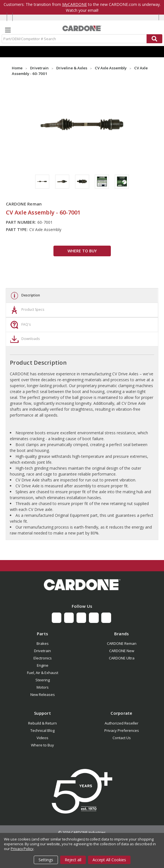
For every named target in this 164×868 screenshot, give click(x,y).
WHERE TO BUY (82, 251)
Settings (46, 860)
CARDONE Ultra (122, 658)
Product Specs (26, 310)
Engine (43, 665)
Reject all (73, 860)
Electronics (43, 658)
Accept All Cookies (109, 860)
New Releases (43, 695)
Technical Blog (42, 730)
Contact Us (122, 738)
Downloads (24, 339)
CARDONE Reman (122, 643)
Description (24, 296)
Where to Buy (42, 745)
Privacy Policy (22, 849)
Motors (43, 687)
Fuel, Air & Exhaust (43, 673)
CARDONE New (122, 651)
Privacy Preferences (122, 730)
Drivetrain (42, 651)
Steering (43, 680)
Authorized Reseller (122, 723)
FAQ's (20, 325)
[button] (82, 585)
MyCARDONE (75, 4)
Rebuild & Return (42, 723)
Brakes (43, 643)
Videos (42, 738)
